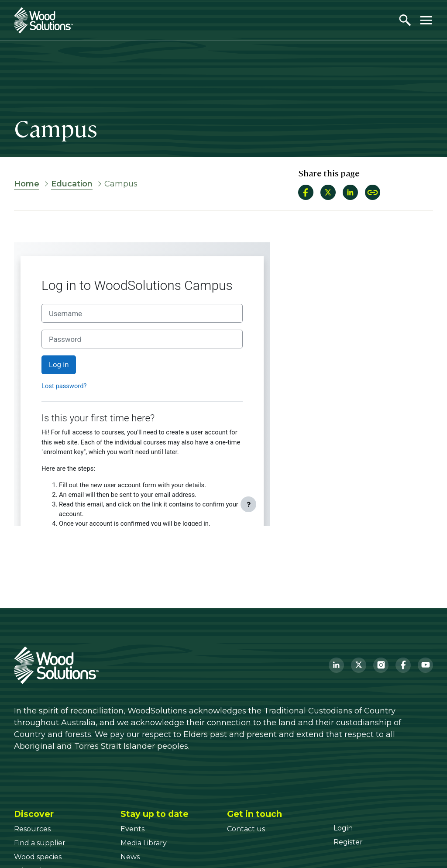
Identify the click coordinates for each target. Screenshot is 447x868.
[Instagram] (381, 665)
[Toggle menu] (426, 20)
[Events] (132, 829)
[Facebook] (403, 665)
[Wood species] (38, 857)
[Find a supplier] (40, 843)
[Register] (348, 842)
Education (72, 184)
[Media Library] (144, 843)
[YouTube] (425, 665)
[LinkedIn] (336, 665)
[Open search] (405, 20)
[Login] (343, 828)
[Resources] (32, 829)
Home (27, 184)
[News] (130, 857)
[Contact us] (246, 829)
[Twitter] (359, 665)
